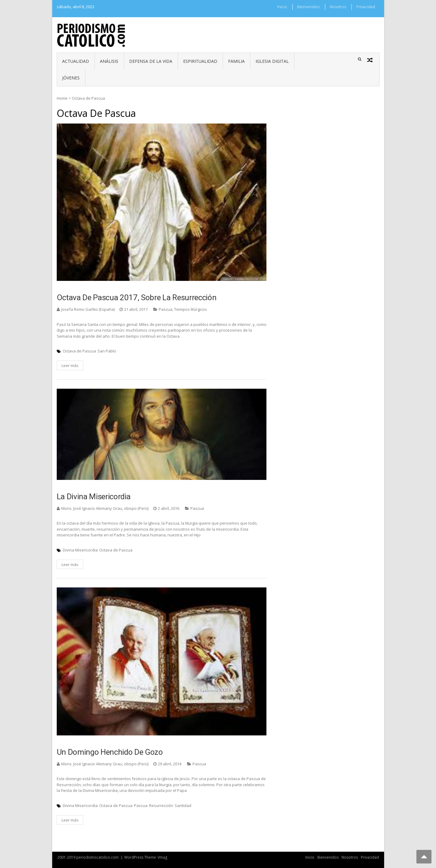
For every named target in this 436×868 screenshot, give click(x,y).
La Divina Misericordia (94, 497)
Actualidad (76, 61)
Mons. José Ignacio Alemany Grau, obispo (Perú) (105, 508)
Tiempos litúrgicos (191, 309)
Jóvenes (71, 78)
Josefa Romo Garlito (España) (88, 309)
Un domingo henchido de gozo (110, 752)
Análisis (109, 61)
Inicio (282, 7)
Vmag (162, 857)
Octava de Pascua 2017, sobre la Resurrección (137, 297)
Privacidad (366, 7)
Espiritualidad (200, 61)
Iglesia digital (272, 61)
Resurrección (161, 805)
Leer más (70, 365)
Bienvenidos (308, 7)
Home (62, 98)
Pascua (165, 309)
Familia (236, 61)
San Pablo (107, 351)
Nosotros (338, 7)
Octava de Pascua (79, 351)
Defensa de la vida (151, 61)
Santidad (183, 805)
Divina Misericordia (80, 550)
